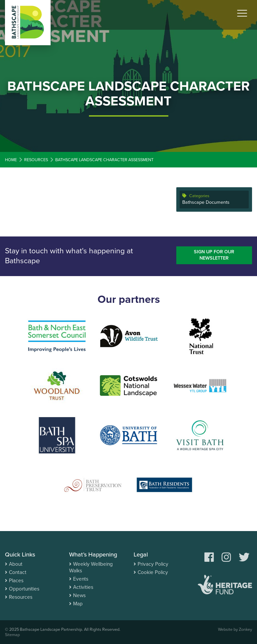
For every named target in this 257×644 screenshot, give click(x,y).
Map (78, 604)
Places (16, 581)
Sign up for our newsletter (214, 255)
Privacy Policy (153, 564)
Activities (83, 587)
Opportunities (24, 589)
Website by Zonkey (235, 629)
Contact (18, 572)
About (16, 564)
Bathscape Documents (206, 202)
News (79, 595)
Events (81, 579)
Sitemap (12, 635)
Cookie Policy (153, 572)
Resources (21, 597)
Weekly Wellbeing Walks (91, 567)
